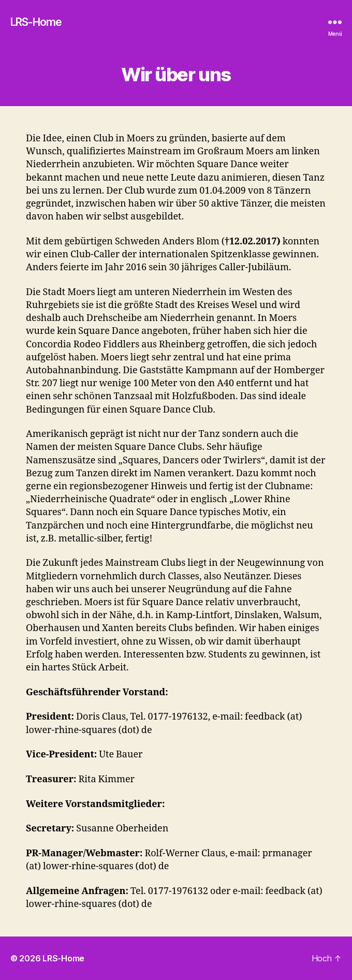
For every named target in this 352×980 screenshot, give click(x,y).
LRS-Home (36, 22)
